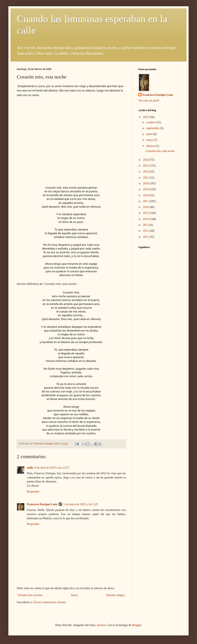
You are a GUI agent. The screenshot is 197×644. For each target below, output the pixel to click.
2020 (146, 183)
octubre (151, 122)
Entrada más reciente (30, 595)
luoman (101, 625)
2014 (146, 219)
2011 (146, 237)
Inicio (74, 595)
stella (30, 468)
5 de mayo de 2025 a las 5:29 (81, 504)
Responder (33, 492)
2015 (146, 213)
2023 (146, 166)
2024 (146, 160)
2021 (146, 178)
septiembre (153, 128)
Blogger (137, 625)
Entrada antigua (115, 595)
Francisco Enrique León (42, 504)
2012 (146, 231)
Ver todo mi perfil (149, 101)
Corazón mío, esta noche (160, 151)
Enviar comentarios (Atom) (49, 602)
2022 (146, 172)
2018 (146, 195)
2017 (146, 201)
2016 (146, 207)
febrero (151, 146)
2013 (146, 225)
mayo (150, 140)
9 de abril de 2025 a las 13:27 (52, 468)
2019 (146, 189)
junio (150, 134)
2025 (146, 117)
